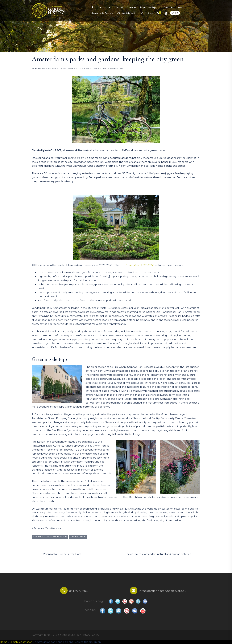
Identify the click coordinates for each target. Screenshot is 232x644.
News (181, 7)
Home (4, 642)
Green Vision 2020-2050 (140, 265)
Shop (150, 13)
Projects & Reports (150, 7)
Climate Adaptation (127, 13)
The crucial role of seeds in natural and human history (157, 554)
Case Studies (92, 68)
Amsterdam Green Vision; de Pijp (50, 537)
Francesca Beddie (45, 68)
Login (175, 13)
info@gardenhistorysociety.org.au (163, 591)
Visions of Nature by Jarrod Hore (62, 554)
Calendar (131, 7)
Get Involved (105, 7)
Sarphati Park (78, 537)
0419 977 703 (78, 591)
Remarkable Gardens (102, 13)
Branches (169, 7)
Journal (119, 7)
